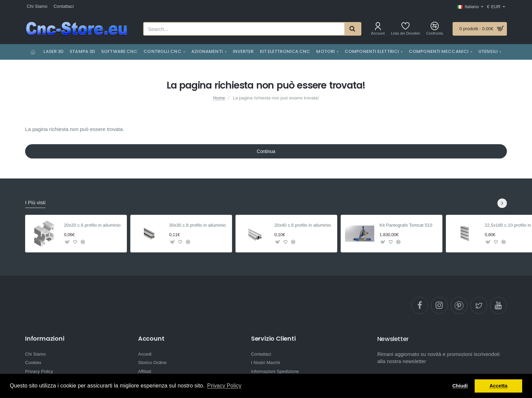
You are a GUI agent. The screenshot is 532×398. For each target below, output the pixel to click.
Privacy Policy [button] (224, 386)
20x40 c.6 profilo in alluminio (303, 225)
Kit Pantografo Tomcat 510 (406, 225)
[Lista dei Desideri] (405, 29)
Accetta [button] (499, 386)
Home (219, 98)
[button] (67, 242)
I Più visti (35, 202)
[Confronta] (434, 29)
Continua (266, 151)
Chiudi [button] (460, 386)
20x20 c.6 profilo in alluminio (92, 225)
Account (151, 339)
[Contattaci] (64, 7)
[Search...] (353, 29)
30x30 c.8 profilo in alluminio (198, 225)
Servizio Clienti (273, 339)
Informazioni (45, 339)
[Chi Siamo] (37, 7)
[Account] (378, 29)
